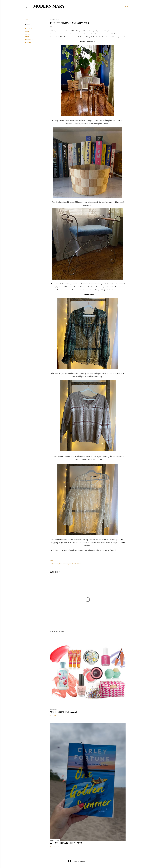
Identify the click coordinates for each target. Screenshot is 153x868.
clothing (28, 28)
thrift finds (29, 40)
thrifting (28, 43)
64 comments (58, 716)
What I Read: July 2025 (66, 843)
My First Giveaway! (64, 712)
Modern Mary (49, 6)
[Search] (124, 7)
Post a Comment (59, 847)
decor (27, 31)
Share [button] (27, 19)
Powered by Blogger (76, 861)
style (27, 37)
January (28, 34)
